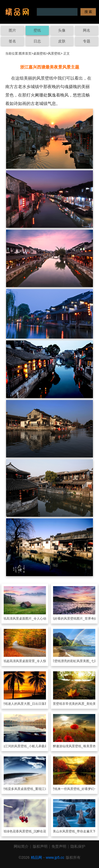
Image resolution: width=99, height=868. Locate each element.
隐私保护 (78, 846)
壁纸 (37, 30)
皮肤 (62, 41)
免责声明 (59, 846)
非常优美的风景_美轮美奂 (81, 704)
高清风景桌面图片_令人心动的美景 (31, 619)
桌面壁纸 (40, 54)
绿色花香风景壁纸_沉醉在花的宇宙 (31, 831)
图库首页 (25, 54)
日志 (37, 41)
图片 (12, 30)
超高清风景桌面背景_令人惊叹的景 (31, 661)
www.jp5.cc (55, 857)
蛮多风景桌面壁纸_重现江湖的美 (31, 789)
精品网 (36, 857)
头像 (62, 30)
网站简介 (21, 846)
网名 (87, 30)
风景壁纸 (54, 54)
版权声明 (40, 846)
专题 (87, 41)
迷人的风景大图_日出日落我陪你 (31, 704)
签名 (12, 41)
